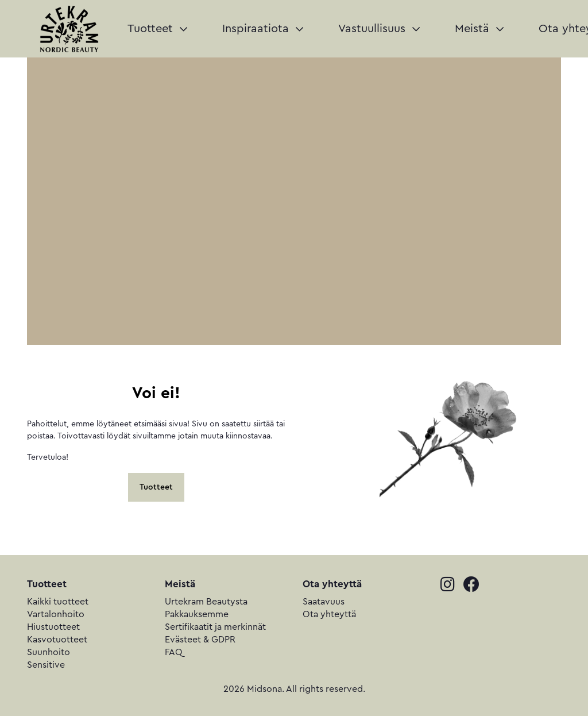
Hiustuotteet (53, 627)
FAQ (174, 652)
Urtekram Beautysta (206, 602)
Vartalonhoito (56, 614)
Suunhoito (49, 652)
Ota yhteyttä (329, 614)
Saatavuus (324, 602)
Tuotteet (157, 29)
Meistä (479, 29)
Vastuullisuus (379, 29)
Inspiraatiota (263, 29)
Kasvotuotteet (57, 640)
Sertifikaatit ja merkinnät (215, 627)
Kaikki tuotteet (58, 602)
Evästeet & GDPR (200, 640)
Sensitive (46, 665)
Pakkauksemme (197, 614)
